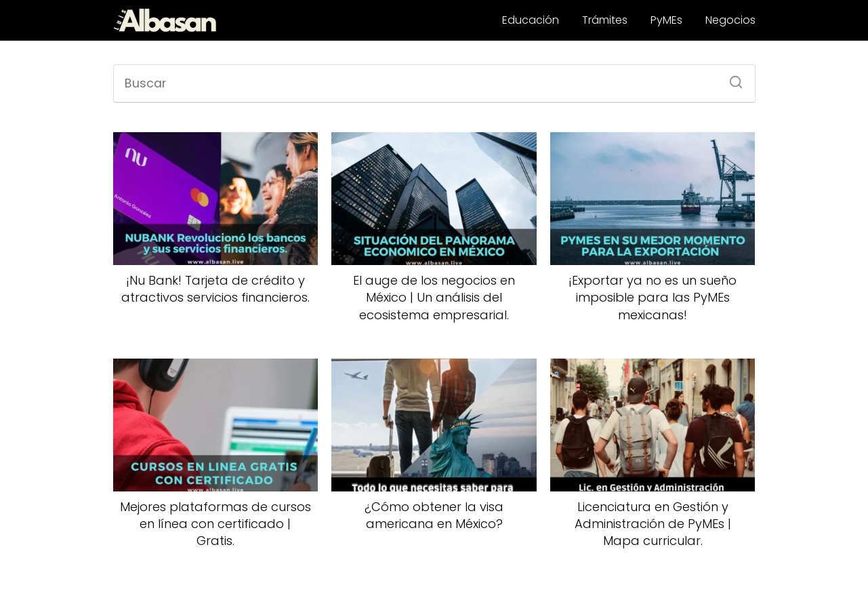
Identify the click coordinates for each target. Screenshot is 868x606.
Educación (531, 20)
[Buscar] (731, 78)
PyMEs (666, 20)
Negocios (730, 20)
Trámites (605, 20)
